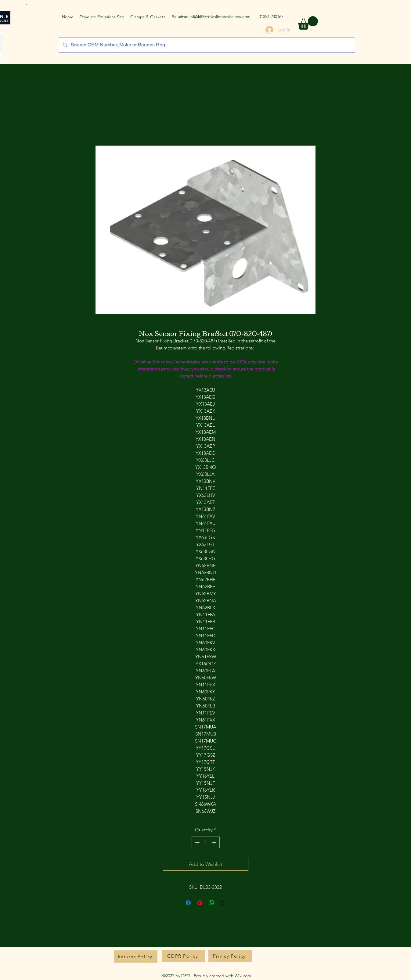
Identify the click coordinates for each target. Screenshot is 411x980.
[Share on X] (223, 903)
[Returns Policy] (136, 956)
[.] (27, 3)
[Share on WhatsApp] (211, 903)
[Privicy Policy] (230, 956)
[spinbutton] (205, 843)
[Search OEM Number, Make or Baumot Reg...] (206, 45)
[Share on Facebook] (188, 903)
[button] (308, 23)
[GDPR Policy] (183, 956)
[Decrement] (197, 843)
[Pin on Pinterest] (200, 903)
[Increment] (215, 843)
